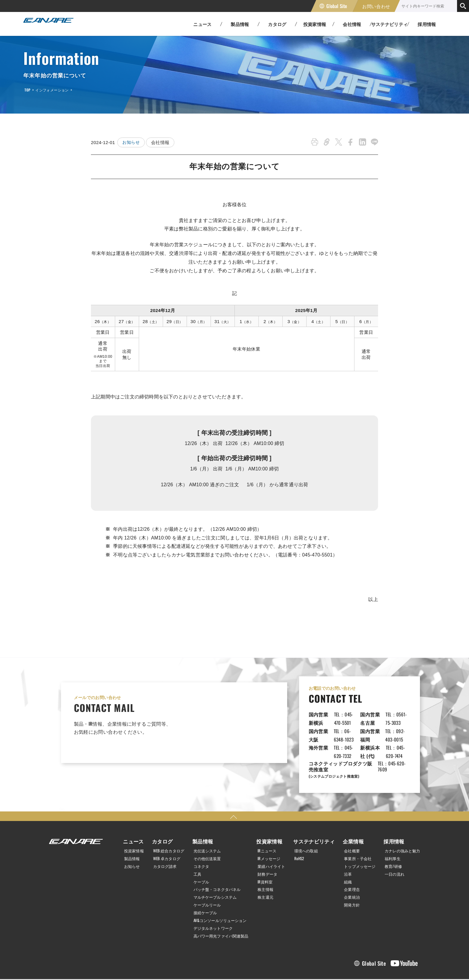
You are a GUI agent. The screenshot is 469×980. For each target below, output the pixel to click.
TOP (27, 90)
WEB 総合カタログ (167, 825)
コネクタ (200, 840)
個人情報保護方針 (64, 966)
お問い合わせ (376, 6)
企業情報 (349, 816)
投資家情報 (133, 825)
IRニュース (268, 825)
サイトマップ (143, 966)
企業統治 (349, 871)
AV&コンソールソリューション (220, 893)
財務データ (269, 848)
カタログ (159, 816)
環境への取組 (308, 825)
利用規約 (105, 966)
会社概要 (349, 825)
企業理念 (349, 863)
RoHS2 (301, 833)
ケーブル (200, 856)
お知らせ (132, 142)
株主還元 (267, 871)
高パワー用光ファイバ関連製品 (221, 908)
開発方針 (349, 878)
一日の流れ (392, 848)
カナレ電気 (53, 24)
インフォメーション (52, 90)
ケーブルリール (206, 878)
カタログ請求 (163, 840)
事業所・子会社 (355, 833)
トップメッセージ (357, 840)
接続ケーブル (204, 886)
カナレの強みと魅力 (401, 825)
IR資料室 (266, 856)
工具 (195, 848)
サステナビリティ (314, 816)
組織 (344, 856)
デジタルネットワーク (213, 901)
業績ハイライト (273, 840)
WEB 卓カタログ (165, 833)
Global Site (337, 6)
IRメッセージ (271, 833)
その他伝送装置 (206, 833)
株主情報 (267, 863)
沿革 (344, 848)
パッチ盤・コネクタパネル (217, 863)
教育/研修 (391, 840)
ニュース (130, 816)
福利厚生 (390, 833)
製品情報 (130, 833)
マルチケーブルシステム (215, 871)
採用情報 (427, 24)
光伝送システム (206, 825)
